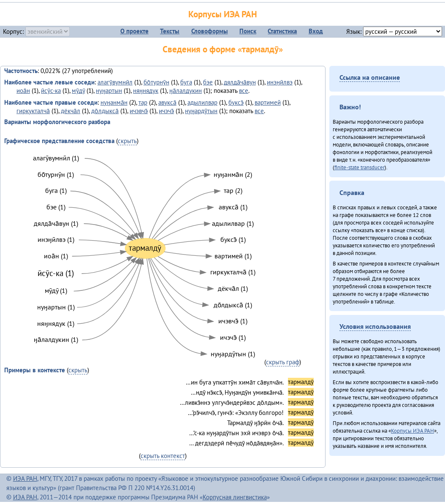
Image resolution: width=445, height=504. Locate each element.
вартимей (268, 102)
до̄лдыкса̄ (105, 111)
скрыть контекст (163, 456)
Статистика (282, 31)
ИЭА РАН (25, 478)
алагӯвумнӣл (115, 82)
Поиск (248, 31)
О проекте (134, 31)
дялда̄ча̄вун (240, 82)
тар (143, 102)
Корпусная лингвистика (235, 497)
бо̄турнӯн (156, 82)
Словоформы (210, 31)
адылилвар (202, 102)
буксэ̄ (236, 102)
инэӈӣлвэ (280, 82)
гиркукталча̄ (33, 111)
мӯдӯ (78, 91)
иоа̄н (23, 91)
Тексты (170, 31)
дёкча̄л (71, 111)
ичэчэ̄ (166, 111)
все (244, 91)
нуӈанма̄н (114, 102)
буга (186, 82)
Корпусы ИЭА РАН (223, 14)
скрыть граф (283, 362)
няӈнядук (146, 91)
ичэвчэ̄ (139, 111)
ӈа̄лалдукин (186, 91)
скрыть (127, 141)
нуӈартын (109, 91)
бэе (208, 82)
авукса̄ (167, 102)
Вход (316, 31)
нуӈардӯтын (201, 111)
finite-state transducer (360, 167)
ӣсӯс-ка (51, 91)
